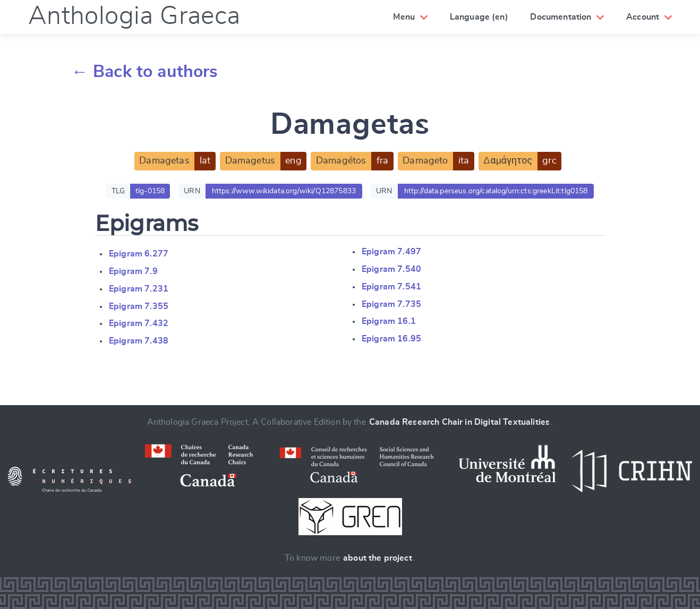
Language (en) (479, 17)
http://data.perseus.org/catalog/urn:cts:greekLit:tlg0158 (496, 191)
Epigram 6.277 (139, 254)
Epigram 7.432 (139, 323)
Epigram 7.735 (391, 304)
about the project (378, 558)
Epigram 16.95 (391, 339)
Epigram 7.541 (391, 287)
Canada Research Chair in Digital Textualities (459, 422)
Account (643, 17)
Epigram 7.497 (391, 252)
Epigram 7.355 (139, 306)
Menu (404, 17)
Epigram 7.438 (139, 341)
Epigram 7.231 (139, 289)
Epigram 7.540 (391, 269)
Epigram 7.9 (133, 271)
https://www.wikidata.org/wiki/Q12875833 (284, 191)
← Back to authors (145, 72)
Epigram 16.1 (389, 321)
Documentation (561, 17)
